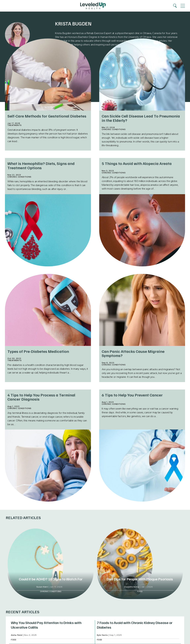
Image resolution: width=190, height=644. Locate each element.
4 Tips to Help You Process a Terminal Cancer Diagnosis (41, 397)
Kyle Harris (102, 635)
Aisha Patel (17, 635)
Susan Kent (42, 587)
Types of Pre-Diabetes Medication (38, 351)
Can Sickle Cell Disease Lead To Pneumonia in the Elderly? (141, 118)
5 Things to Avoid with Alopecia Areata (137, 163)
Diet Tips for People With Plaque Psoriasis (140, 579)
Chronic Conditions (114, 129)
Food (140, 591)
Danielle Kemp (132, 587)
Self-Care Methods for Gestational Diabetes (47, 116)
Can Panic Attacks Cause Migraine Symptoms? (133, 353)
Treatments (15, 125)
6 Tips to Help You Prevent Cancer (132, 395)
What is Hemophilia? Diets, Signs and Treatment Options (41, 165)
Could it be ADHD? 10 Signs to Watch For (51, 579)
